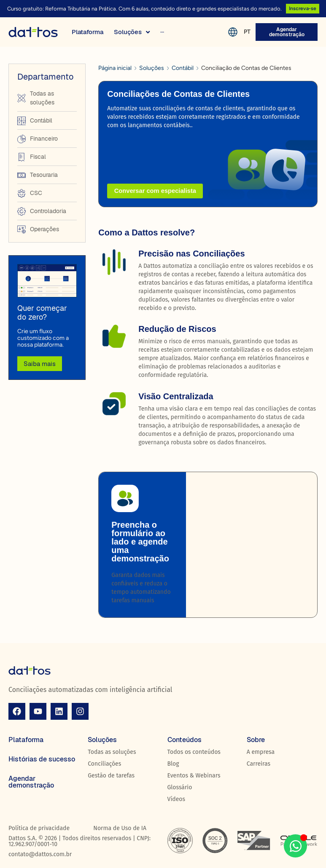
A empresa (261, 752)
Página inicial (115, 68)
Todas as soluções (112, 752)
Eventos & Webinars (194, 776)
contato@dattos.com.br (40, 854)
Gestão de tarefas (111, 776)
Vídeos (176, 799)
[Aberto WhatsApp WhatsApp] (295, 846)
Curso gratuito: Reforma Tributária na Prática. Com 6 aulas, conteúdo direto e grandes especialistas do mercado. (144, 9)
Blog (173, 764)
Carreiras (259, 764)
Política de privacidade (39, 828)
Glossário (180, 787)
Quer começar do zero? (42, 313)
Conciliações (104, 764)
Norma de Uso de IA (120, 828)
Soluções (152, 68)
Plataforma (26, 740)
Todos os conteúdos (194, 752)
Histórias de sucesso (42, 759)
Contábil (183, 68)
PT (247, 31)
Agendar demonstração (31, 782)
